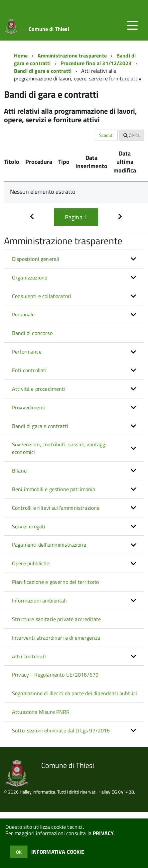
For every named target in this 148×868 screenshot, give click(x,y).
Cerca (132, 135)
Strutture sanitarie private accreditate (56, 619)
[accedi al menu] (132, 26)
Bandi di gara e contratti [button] (40, 426)
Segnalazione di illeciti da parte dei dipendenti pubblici (74, 693)
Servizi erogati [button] (29, 526)
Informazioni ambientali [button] (39, 600)
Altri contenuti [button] (29, 656)
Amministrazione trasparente (72, 55)
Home (21, 55)
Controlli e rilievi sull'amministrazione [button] (56, 508)
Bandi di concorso (32, 333)
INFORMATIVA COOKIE (58, 852)
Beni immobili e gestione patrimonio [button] (54, 489)
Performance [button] (27, 352)
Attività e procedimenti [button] (39, 389)
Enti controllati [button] (29, 370)
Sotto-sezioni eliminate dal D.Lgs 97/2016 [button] (61, 730)
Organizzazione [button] (30, 277)
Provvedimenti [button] (29, 407)
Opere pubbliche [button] (31, 563)
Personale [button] (23, 314)
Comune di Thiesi (49, 29)
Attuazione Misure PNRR (41, 712)
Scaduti (106, 135)
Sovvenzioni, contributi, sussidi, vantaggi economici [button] (59, 448)
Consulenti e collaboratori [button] (42, 296)
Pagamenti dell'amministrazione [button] (49, 545)
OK (19, 852)
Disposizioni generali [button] (36, 259)
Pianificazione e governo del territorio (55, 582)
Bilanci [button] (20, 471)
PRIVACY (103, 833)
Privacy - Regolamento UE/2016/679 (55, 675)
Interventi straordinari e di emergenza (56, 638)
